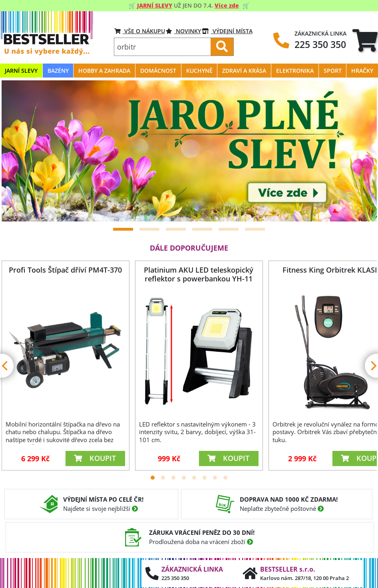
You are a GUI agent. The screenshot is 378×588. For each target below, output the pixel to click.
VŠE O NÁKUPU (140, 31)
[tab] (365, 40)
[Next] (361, 151)
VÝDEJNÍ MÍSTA (227, 31)
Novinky (183, 31)
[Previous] (18, 151)
